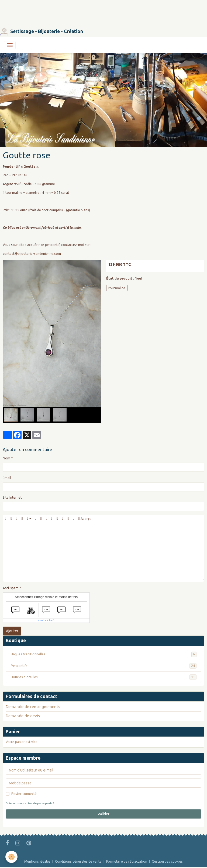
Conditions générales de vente (78, 861)
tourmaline (117, 288)
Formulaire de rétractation (127, 861)
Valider (103, 814)
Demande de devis (23, 716)
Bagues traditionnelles (104, 654)
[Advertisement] (98, 12)
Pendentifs (104, 666)
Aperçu (85, 519)
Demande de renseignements (33, 707)
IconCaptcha (45, 620)
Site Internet (12, 497)
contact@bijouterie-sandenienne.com (32, 254)
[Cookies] (11, 857)
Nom (6, 458)
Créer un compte (16, 803)
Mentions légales (37, 861)
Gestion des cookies (167, 861)
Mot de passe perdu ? (41, 803)
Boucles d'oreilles (104, 677)
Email (7, 478)
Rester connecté (24, 794)
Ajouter (12, 631)
